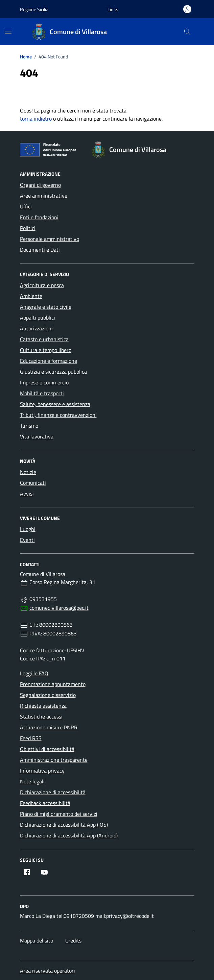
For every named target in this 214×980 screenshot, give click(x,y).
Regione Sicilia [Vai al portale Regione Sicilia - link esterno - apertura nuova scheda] (34, 9)
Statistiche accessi (41, 717)
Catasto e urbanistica (44, 339)
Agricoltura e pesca (42, 285)
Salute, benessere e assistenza (55, 404)
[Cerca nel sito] (187, 32)
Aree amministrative (44, 196)
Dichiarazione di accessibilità (53, 792)
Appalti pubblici (38, 318)
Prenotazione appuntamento (53, 684)
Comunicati (33, 483)
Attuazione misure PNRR (49, 727)
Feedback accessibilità (45, 803)
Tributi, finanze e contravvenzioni (58, 415)
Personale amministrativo (50, 239)
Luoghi (28, 529)
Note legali (32, 781)
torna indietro (36, 119)
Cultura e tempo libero (46, 350)
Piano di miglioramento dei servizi (59, 814)
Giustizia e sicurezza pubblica (53, 372)
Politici (28, 228)
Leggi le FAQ (34, 673)
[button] (113, 9)
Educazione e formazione (49, 361)
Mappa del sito (37, 940)
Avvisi (27, 494)
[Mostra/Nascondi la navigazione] (8, 31)
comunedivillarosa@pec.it (59, 608)
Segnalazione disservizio (48, 695)
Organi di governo (40, 185)
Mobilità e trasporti (42, 393)
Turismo (29, 426)
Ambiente (31, 296)
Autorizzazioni (36, 328)
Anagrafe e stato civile (46, 307)
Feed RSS (31, 738)
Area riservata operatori (47, 971)
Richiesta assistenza (43, 706)
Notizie (28, 472)
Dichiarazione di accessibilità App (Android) (69, 835)
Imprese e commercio (44, 382)
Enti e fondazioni (39, 217)
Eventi (27, 540)
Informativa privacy (42, 771)
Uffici (26, 206)
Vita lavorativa (37, 436)
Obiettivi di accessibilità (47, 749)
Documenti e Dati (40, 250)
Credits (73, 940)
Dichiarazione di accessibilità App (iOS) (64, 825)
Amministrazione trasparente (54, 760)
